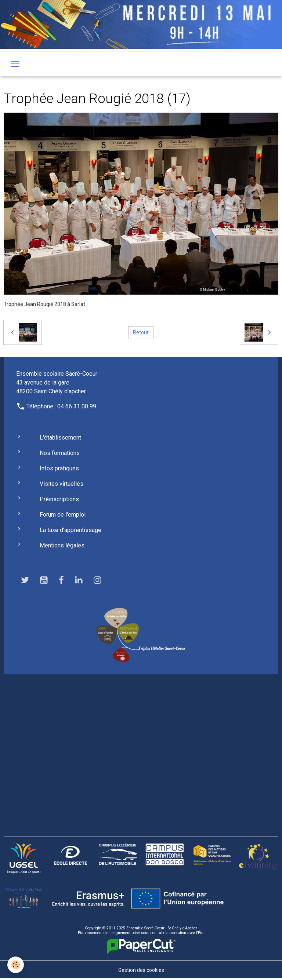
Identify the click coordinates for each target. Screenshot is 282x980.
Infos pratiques (59, 468)
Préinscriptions (59, 499)
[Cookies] (16, 965)
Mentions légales (62, 545)
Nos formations (60, 453)
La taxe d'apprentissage (70, 530)
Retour (141, 332)
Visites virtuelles (62, 484)
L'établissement (60, 438)
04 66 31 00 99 (77, 406)
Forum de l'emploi (63, 515)
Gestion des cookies (141, 970)
